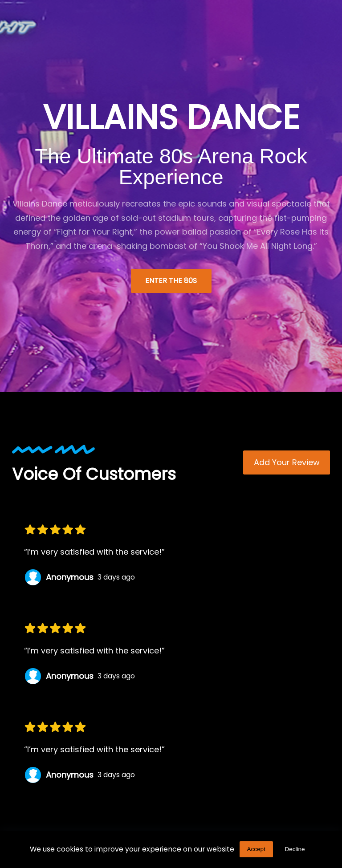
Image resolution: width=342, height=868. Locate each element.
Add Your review (287, 462)
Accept (256, 849)
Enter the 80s (171, 281)
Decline (295, 849)
